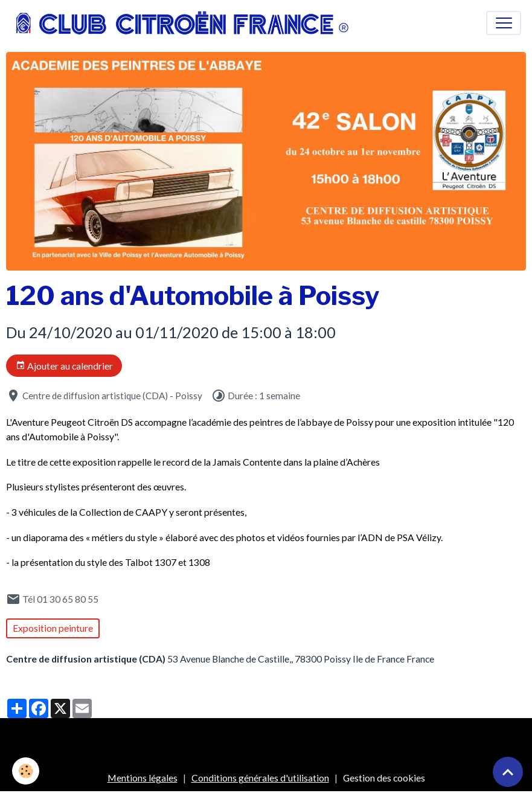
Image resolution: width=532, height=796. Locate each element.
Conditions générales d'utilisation (260, 778)
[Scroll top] (508, 772)
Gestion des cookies (384, 778)
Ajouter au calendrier (64, 366)
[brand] (185, 23)
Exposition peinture (53, 628)
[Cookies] (26, 771)
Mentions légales (143, 778)
